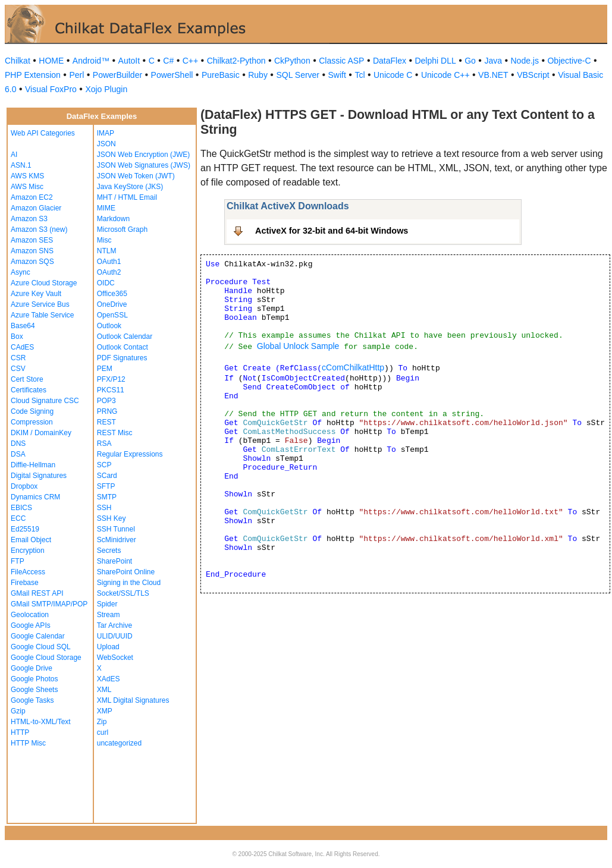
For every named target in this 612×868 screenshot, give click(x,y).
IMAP (106, 133)
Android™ (91, 61)
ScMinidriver (117, 540)
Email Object (31, 540)
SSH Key (112, 518)
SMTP (107, 497)
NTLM (107, 251)
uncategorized (119, 743)
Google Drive (32, 668)
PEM (105, 369)
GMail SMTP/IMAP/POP (49, 604)
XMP (105, 711)
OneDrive (112, 304)
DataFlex (390, 61)
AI (14, 155)
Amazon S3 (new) (39, 229)
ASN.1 (21, 165)
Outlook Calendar (125, 336)
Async (21, 272)
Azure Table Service (43, 315)
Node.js (525, 61)
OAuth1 (109, 262)
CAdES (22, 347)
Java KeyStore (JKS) (130, 187)
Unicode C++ (445, 75)
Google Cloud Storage (46, 658)
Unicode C (393, 75)
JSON (106, 144)
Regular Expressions (130, 454)
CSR (18, 358)
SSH (104, 508)
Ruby (258, 75)
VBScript (533, 75)
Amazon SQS (32, 262)
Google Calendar (38, 636)
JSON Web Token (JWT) (136, 176)
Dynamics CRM (35, 497)
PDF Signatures (122, 358)
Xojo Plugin (106, 89)
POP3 (106, 401)
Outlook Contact (123, 347)
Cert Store (27, 379)
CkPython (292, 61)
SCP (104, 465)
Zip (102, 722)
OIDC (106, 283)
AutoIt (129, 61)
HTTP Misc (28, 743)
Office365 (112, 294)
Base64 (23, 326)
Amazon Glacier (36, 208)
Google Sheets (34, 690)
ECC (18, 518)
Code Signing (32, 411)
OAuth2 (109, 272)
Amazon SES (32, 240)
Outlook (109, 326)
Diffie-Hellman (33, 465)
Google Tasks (32, 700)
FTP (18, 561)
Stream (109, 615)
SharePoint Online (126, 572)
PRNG (107, 411)
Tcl (360, 75)
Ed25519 (25, 529)
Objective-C (569, 61)
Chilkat (18, 61)
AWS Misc (27, 187)
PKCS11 (111, 390)
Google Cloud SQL (41, 647)
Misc (104, 240)
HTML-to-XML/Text (41, 722)
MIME (106, 208)
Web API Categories (43, 133)
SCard (107, 476)
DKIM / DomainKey (41, 433)
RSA (104, 444)
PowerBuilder (117, 75)
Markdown (113, 219)
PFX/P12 (111, 379)
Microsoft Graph (122, 229)
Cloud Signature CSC (45, 401)
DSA (18, 454)
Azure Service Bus (40, 304)
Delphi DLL (435, 61)
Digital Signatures (39, 476)
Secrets (109, 551)
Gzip (18, 711)
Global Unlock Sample (298, 346)
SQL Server (298, 75)
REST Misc (115, 433)
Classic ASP (341, 61)
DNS (18, 444)
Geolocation (30, 615)
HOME (51, 61)
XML (104, 690)
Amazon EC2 (32, 197)
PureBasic (221, 75)
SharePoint (114, 561)
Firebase (25, 583)
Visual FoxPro (51, 89)
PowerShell (172, 75)
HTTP (20, 732)
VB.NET (493, 75)
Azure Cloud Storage (44, 283)
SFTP (106, 486)
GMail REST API (37, 593)
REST (106, 422)
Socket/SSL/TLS (123, 593)
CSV (18, 369)
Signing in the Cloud (129, 583)
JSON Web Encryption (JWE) (143, 155)
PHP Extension (33, 75)
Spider (107, 604)
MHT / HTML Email (127, 197)
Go (470, 61)
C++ (190, 61)
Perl (76, 75)
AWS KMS (27, 176)
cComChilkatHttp (353, 367)
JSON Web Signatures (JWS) (144, 165)
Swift (337, 75)
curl (103, 732)
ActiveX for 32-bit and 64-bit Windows (332, 231)
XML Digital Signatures (133, 700)
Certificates (29, 390)
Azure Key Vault (36, 294)
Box (17, 336)
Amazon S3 (29, 219)
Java (493, 61)
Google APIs (31, 625)
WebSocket (115, 658)
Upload (108, 647)
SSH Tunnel (116, 529)
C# (168, 61)
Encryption (28, 551)
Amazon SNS (32, 251)
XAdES (109, 679)
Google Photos (34, 679)
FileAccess (28, 572)
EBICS (21, 508)
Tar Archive (114, 625)
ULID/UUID (115, 636)
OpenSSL (112, 315)
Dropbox (24, 486)
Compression (32, 422)
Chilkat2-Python (236, 61)
